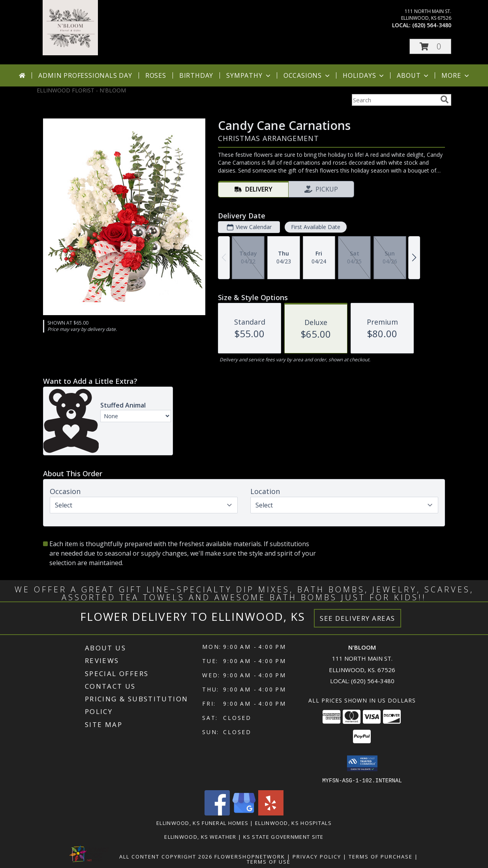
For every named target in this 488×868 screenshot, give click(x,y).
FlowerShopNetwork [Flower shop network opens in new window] (250, 856)
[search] (445, 100)
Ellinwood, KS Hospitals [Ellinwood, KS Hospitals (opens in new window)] (293, 823)
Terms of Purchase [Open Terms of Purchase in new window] (381, 856)
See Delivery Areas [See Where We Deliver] (358, 618)
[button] (430, 46)
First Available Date (316, 227)
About (413, 75)
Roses (156, 75)
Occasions (307, 75)
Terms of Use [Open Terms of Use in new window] (269, 861)
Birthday (196, 75)
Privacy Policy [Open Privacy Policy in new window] (317, 856)
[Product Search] (394, 100)
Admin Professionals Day (85, 75)
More (456, 75)
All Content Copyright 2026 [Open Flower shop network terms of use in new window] (166, 856)
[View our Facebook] (217, 813)
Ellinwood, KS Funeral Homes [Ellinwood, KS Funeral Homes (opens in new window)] (202, 823)
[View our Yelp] (271, 813)
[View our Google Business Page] (244, 813)
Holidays (364, 75)
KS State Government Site (283, 836)
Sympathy (249, 75)
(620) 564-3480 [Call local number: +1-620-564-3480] (432, 25)
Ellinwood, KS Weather (200, 836)
